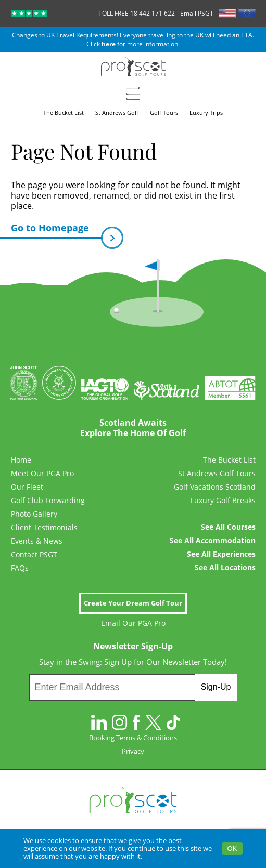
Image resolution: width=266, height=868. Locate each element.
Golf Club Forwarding (48, 501)
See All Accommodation (213, 541)
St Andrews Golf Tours (217, 474)
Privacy (133, 751)
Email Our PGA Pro (133, 623)
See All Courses (228, 527)
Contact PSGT (34, 555)
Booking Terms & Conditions (133, 738)
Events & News (37, 541)
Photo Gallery (34, 514)
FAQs (20, 568)
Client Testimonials (44, 528)
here (109, 44)
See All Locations (225, 568)
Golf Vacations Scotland (215, 487)
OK (232, 849)
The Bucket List (229, 460)
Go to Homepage (56, 230)
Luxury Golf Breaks (223, 501)
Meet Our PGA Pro (42, 474)
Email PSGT (197, 13)
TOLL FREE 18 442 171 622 (137, 13)
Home (21, 460)
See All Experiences (221, 554)
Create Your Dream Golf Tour (133, 603)
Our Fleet (27, 487)
